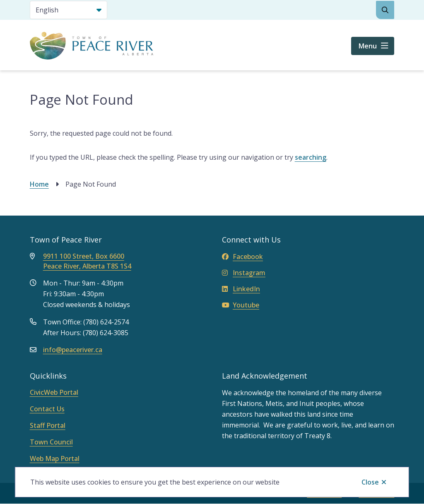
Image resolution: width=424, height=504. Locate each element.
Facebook (242, 257)
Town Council (51, 442)
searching (311, 157)
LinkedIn (241, 289)
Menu (368, 46)
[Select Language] (69, 10)
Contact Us (47, 409)
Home (39, 184)
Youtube (241, 305)
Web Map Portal (55, 458)
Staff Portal (48, 425)
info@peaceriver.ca (73, 350)
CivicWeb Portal (54, 392)
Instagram (244, 273)
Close (370, 482)
